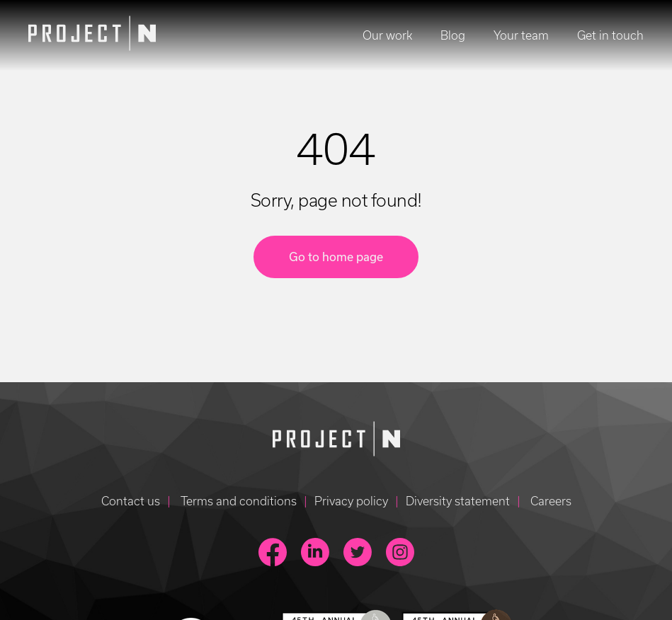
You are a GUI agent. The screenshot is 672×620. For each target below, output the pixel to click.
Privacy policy (351, 501)
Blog (453, 35)
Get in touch (610, 35)
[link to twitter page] (358, 552)
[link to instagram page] (400, 552)
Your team (521, 35)
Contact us (131, 501)
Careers (549, 501)
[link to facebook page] (273, 552)
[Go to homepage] (336, 441)
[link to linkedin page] (315, 552)
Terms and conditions (237, 501)
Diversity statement (458, 501)
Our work (387, 35)
